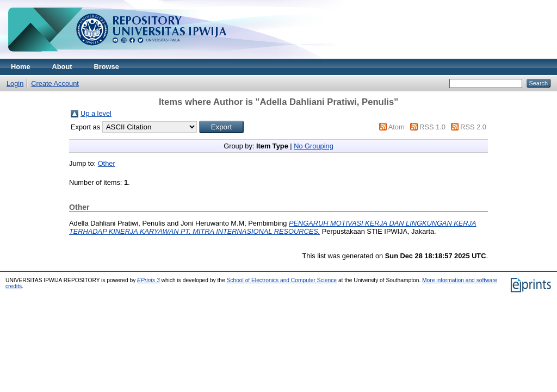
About (62, 67)
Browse (107, 67)
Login (15, 83)
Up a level (96, 113)
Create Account (55, 83)
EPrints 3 (148, 280)
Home (21, 67)
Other (107, 163)
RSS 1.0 (432, 127)
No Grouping (314, 146)
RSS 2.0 (473, 127)
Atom (397, 127)
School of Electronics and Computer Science (282, 280)
